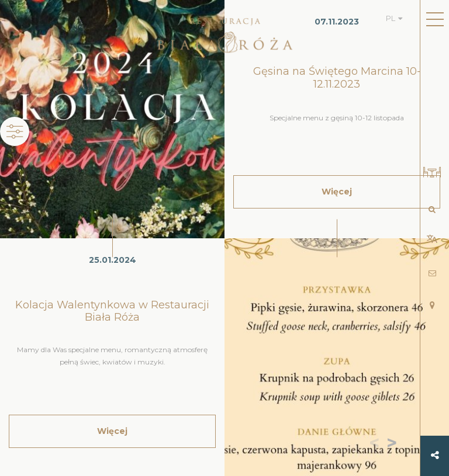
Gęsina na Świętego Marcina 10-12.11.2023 (337, 78)
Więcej (112, 431)
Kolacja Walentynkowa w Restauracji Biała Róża (112, 311)
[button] (394, 444)
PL (391, 18)
